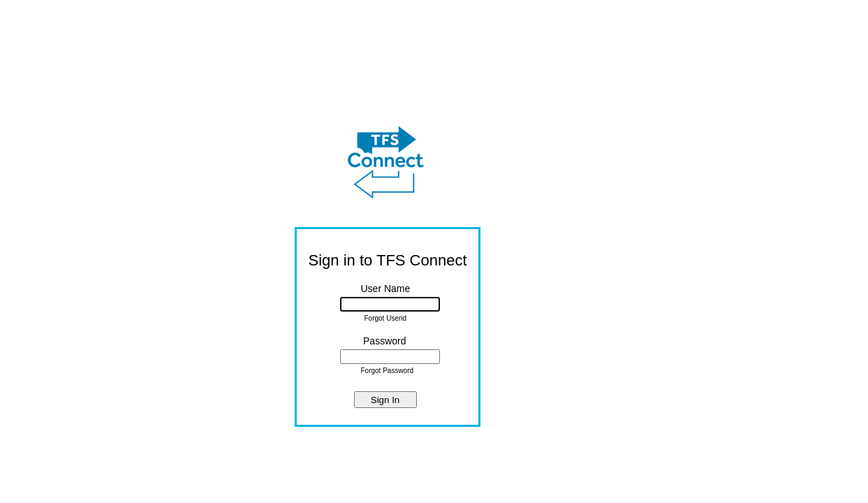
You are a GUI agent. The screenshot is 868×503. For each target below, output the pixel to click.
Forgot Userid (386, 318)
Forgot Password (388, 371)
